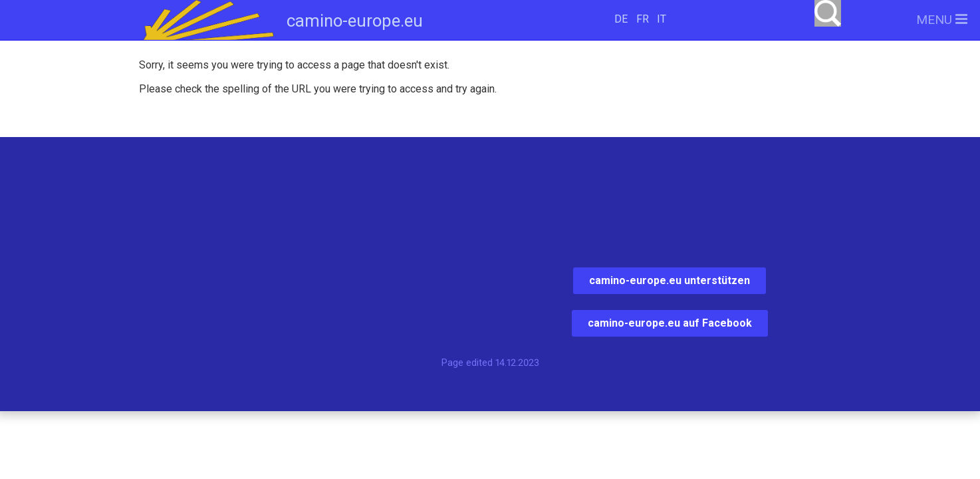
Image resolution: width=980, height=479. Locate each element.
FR (643, 19)
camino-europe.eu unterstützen (670, 280)
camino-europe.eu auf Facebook (670, 323)
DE (621, 19)
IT (662, 19)
